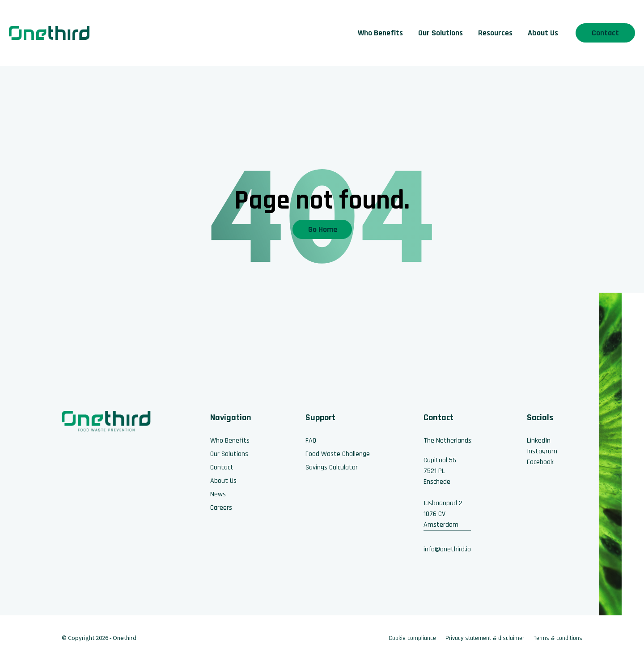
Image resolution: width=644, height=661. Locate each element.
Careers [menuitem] (221, 508)
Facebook (540, 462)
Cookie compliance (412, 638)
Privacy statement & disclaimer (485, 638)
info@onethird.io (447, 549)
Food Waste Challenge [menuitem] (338, 454)
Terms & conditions (558, 638)
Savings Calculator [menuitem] (332, 467)
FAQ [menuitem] (311, 441)
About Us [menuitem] (543, 33)
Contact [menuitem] (222, 467)
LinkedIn (539, 441)
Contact (605, 33)
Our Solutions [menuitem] (441, 33)
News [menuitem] (218, 494)
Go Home (323, 229)
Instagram (542, 451)
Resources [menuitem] (495, 33)
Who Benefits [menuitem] (380, 33)
